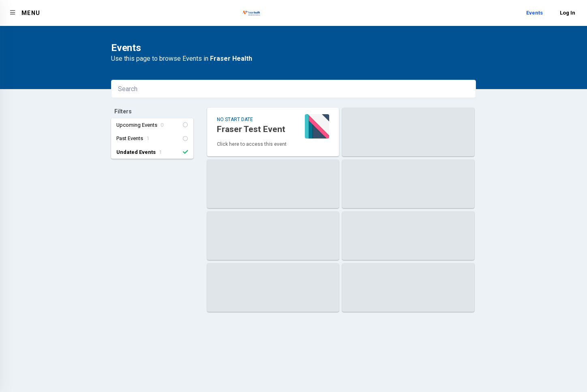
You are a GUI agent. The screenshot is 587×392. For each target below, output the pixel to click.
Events (535, 13)
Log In (568, 13)
